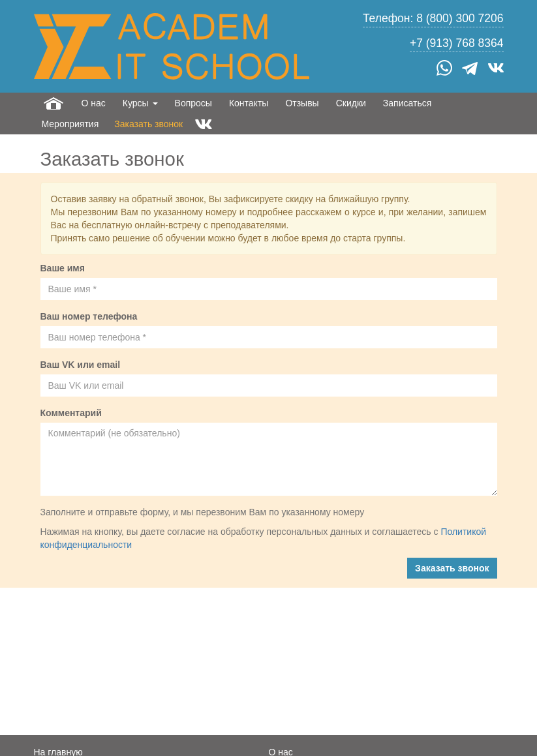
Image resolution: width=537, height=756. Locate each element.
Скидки (351, 103)
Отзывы (302, 103)
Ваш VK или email (81, 365)
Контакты (249, 103)
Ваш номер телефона (89, 316)
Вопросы (193, 103)
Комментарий (71, 413)
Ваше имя (63, 268)
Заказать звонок (148, 124)
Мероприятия (70, 124)
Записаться (407, 103)
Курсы (140, 103)
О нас (94, 103)
